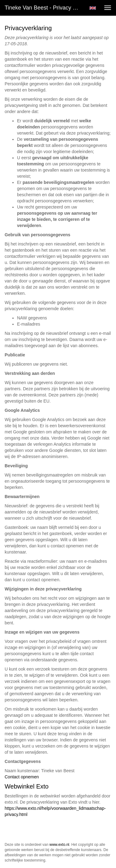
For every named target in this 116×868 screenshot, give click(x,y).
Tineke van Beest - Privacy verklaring (44, 8)
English (93, 8)
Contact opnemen (22, 777)
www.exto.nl (59, 845)
